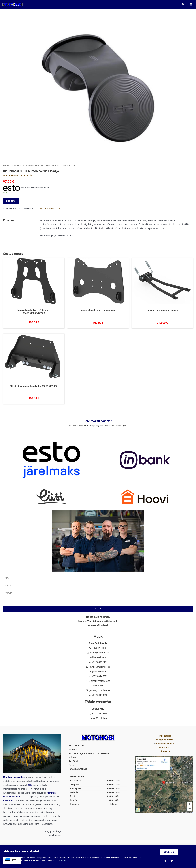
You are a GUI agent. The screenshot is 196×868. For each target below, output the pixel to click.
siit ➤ (63, 860)
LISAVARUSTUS (17, 167)
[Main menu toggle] (190, 5)
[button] (183, 5)
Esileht (6, 167)
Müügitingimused (165, 740)
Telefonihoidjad (33, 167)
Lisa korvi (11, 202)
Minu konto (165, 747)
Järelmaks (165, 751)
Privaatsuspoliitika (165, 744)
